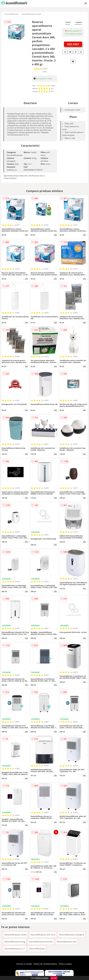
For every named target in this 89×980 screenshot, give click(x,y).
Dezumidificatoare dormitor (41, 942)
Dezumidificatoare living (15, 942)
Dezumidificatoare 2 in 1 (15, 949)
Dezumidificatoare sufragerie (72, 935)
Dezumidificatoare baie (67, 942)
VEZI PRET (73, 44)
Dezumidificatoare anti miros (43, 935)
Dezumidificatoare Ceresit (31, 14)
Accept (54, 978)
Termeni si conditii (24, 964)
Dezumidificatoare (11, 14)
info (26, 235)
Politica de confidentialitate (45, 964)
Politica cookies (65, 964)
